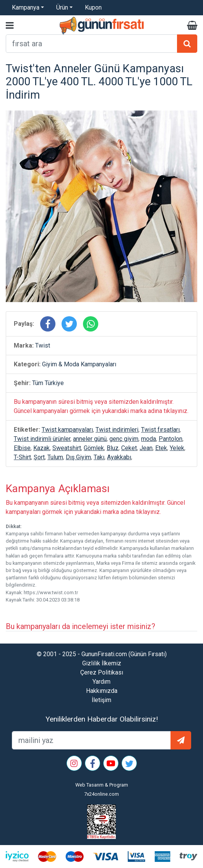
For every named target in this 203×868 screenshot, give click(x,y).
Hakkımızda (102, 691)
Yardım (101, 682)
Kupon (93, 7)
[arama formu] (92, 44)
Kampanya (26, 7)
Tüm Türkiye (48, 383)
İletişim (101, 700)
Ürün (62, 7)
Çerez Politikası (102, 672)
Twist (43, 345)
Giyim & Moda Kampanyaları (79, 364)
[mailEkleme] (91, 740)
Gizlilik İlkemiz (102, 663)
